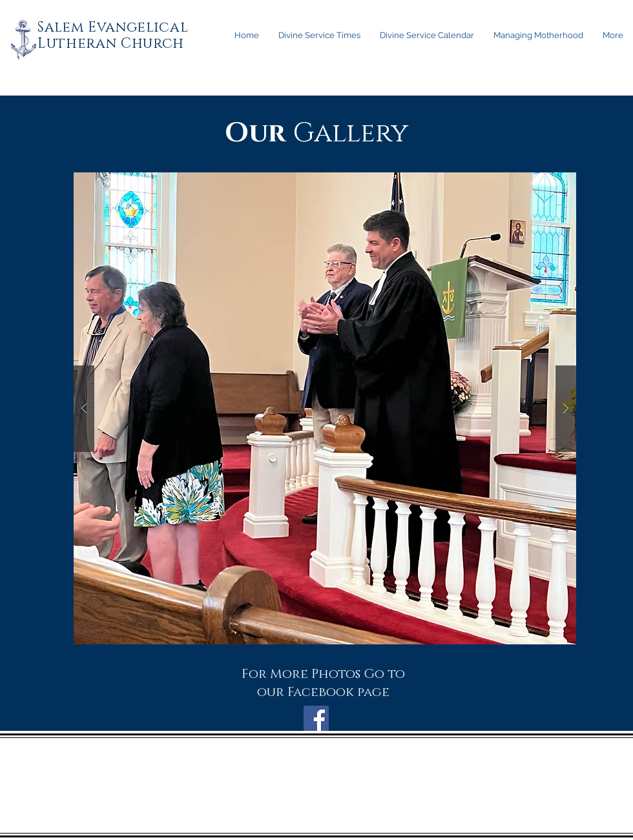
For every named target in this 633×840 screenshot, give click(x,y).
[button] (325, 408)
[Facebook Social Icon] (316, 718)
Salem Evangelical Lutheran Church (113, 36)
